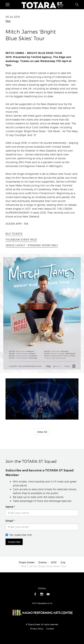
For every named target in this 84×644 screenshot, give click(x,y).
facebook (35, 594)
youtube (48, 594)
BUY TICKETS (14, 234)
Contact (50, 629)
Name (9, 507)
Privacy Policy (37, 629)
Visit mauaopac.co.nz (42, 603)
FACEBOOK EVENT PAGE (21, 239)
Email (9, 521)
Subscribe (14, 542)
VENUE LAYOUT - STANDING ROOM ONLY (32, 245)
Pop (8, 21)
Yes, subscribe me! (19, 535)
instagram (42, 594)
